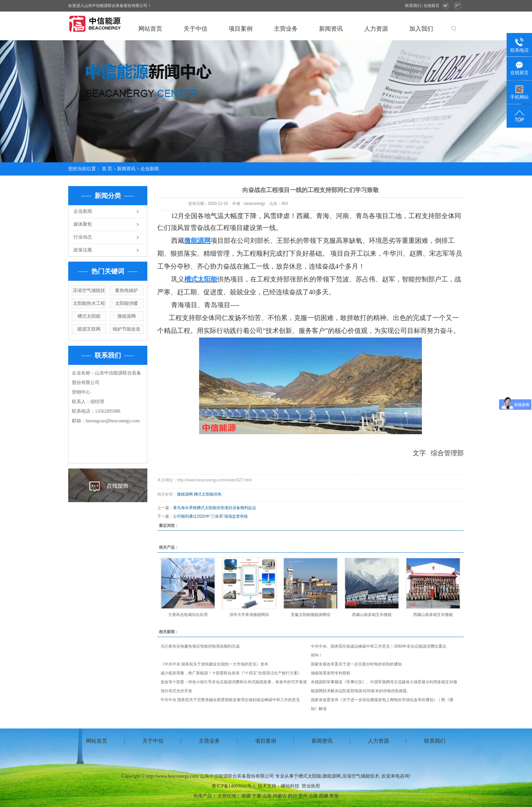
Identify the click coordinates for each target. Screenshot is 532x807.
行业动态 (83, 237)
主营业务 (286, 29)
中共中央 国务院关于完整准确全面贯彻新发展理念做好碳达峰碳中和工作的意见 (230, 700)
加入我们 (421, 29)
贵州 (303, 796)
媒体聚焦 (83, 224)
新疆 (246, 796)
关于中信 (195, 29)
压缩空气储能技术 (361, 776)
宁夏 (257, 796)
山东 (267, 796)
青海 (334, 796)
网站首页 (150, 29)
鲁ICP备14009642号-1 (234, 786)
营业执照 (311, 786)
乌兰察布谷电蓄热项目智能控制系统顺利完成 (200, 646)
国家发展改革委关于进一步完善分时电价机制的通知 (356, 664)
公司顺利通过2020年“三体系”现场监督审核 (210, 516)
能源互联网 (89, 329)
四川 (292, 796)
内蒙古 (280, 796)
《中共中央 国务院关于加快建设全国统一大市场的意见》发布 (214, 664)
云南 (313, 796)
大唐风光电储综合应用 (188, 615)
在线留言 (431, 6)
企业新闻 (150, 169)
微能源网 (127, 316)
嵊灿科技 (290, 786)
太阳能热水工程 (89, 303)
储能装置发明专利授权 (331, 673)
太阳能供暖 (127, 303)
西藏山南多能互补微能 (372, 615)
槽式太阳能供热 (208, 494)
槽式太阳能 (89, 316)
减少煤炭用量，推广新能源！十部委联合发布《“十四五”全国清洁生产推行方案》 (231, 673)
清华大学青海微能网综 (249, 615)
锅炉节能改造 (127, 329)
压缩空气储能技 (89, 290)
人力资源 (376, 29)
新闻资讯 (331, 29)
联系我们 (435, 741)
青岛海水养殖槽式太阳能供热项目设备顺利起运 (215, 508)
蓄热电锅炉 (127, 290)
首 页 (107, 169)
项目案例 (241, 29)
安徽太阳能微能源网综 (310, 615)
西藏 (324, 796)
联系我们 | (414, 6)
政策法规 (83, 250)
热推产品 (203, 796)
